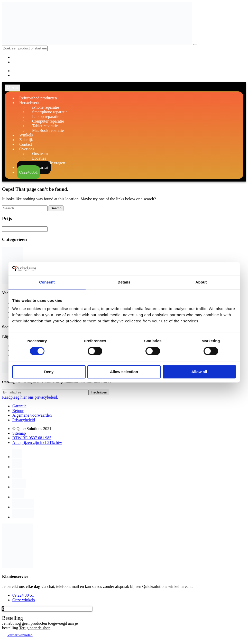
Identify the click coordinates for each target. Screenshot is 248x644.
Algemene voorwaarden (32, 415)
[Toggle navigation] (195, 45)
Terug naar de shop (35, 628)
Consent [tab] (47, 282)
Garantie (19, 406)
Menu (12, 88)
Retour (18, 411)
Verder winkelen (20, 635)
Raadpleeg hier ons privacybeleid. (30, 397)
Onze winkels (24, 600)
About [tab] (201, 282)
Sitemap (19, 433)
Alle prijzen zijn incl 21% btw (37, 443)
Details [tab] (124, 282)
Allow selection (124, 372)
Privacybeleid (24, 420)
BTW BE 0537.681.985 (32, 438)
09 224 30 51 (23, 595)
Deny (49, 372)
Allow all (199, 372)
